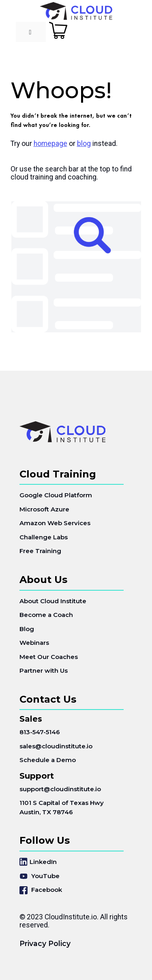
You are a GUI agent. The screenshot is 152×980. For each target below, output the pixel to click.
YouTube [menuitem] (40, 876)
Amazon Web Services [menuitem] (55, 523)
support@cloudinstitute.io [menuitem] (60, 789)
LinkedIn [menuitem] (38, 862)
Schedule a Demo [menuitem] (48, 760)
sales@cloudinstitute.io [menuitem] (56, 746)
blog (84, 144)
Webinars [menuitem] (34, 643)
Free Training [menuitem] (40, 551)
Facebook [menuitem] (41, 890)
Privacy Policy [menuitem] (45, 943)
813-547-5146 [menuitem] (40, 732)
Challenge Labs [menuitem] (44, 537)
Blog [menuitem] (27, 629)
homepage (50, 144)
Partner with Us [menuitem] (44, 671)
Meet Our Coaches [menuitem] (49, 657)
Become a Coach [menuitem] (46, 615)
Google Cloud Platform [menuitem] (56, 495)
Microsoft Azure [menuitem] (44, 509)
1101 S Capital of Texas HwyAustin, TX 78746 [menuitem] (62, 807)
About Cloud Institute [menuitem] (53, 601)
